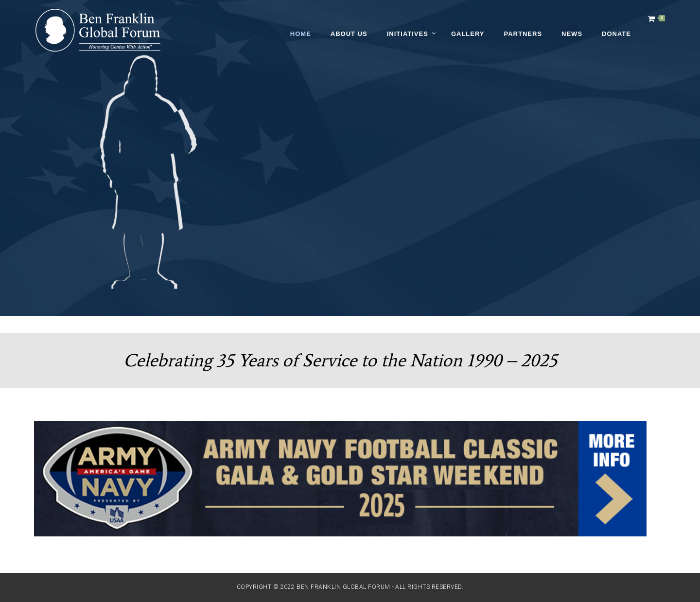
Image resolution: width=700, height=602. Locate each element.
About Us (349, 34)
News (572, 34)
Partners (523, 34)
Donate (616, 34)
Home (301, 34)
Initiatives (408, 34)
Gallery (468, 34)
